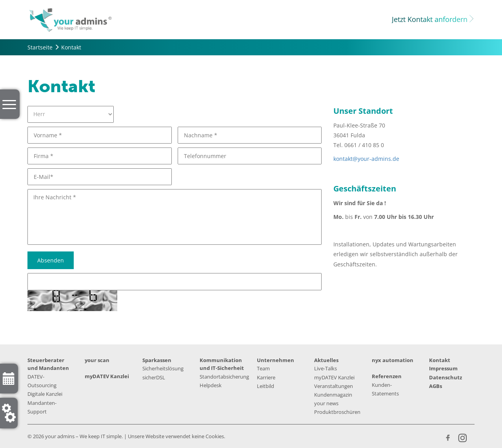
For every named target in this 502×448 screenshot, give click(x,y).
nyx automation (393, 360)
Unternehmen (276, 360)
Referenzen (387, 376)
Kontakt (440, 360)
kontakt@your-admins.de (366, 159)
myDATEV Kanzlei (107, 376)
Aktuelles (326, 360)
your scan (97, 360)
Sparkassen (157, 360)
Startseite (40, 47)
